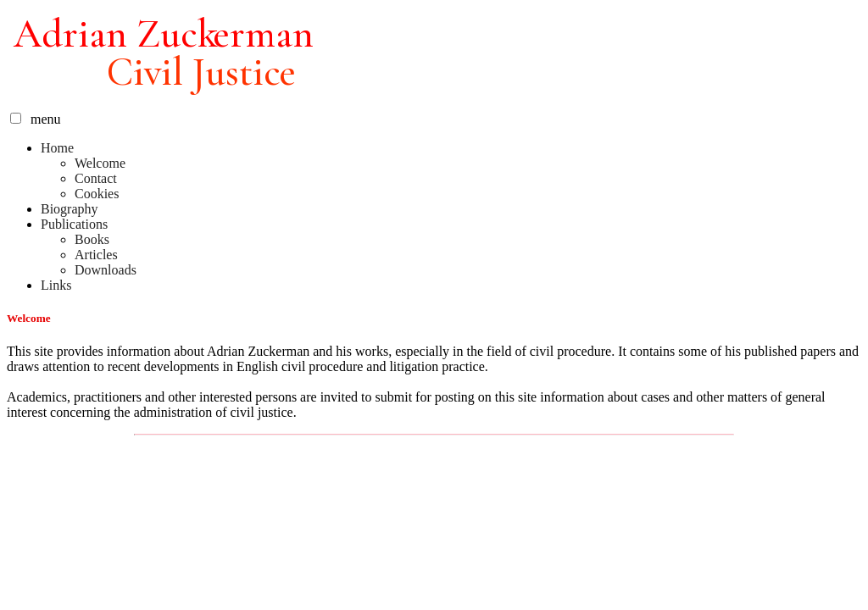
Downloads (106, 270)
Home (57, 148)
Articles (96, 255)
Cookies (97, 194)
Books (92, 239)
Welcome (100, 163)
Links (56, 285)
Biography (70, 209)
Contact (96, 178)
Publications (74, 224)
